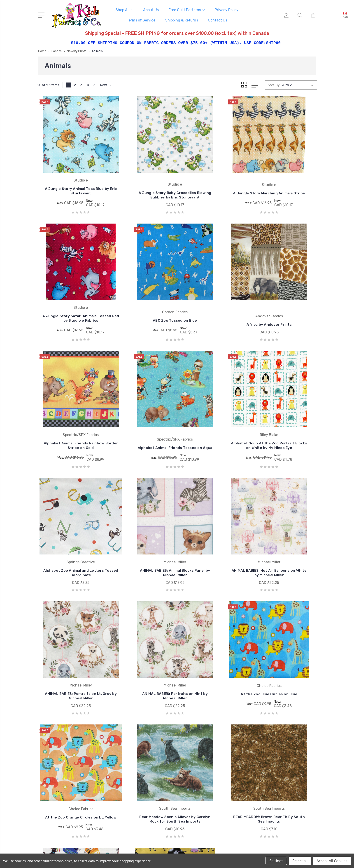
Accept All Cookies (332, 861)
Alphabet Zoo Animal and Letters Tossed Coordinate (141, 428)
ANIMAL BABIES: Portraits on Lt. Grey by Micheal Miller (70, 544)
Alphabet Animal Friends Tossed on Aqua (285, 303)
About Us (151, 9)
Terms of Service (141, 20)
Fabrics (273, 734)
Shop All (124, 9)
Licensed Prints (279, 740)
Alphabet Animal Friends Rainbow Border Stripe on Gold (213, 301)
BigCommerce (107, 852)
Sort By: (274, 84)
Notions (274, 767)
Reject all (300, 861)
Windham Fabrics (205, 767)
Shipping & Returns (182, 20)
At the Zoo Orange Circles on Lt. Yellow (284, 539)
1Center (310, 852)
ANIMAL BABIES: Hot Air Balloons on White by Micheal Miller (284, 425)
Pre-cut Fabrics (279, 747)
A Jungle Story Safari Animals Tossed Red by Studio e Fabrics (284, 181)
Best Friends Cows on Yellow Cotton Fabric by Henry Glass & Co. (284, 657)
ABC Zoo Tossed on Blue (70, 305)
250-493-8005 (57, 738)
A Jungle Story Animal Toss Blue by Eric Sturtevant (70, 183)
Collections (276, 754)
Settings (276, 861)
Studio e (198, 761)
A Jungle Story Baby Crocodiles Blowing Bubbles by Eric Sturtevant (141, 185)
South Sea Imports (207, 747)
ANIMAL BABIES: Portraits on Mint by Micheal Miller (141, 544)
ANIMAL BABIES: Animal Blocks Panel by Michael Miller (213, 428)
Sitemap (128, 852)
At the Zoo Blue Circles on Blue (213, 539)
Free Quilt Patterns (187, 9)
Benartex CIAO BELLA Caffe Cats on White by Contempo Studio (213, 657)
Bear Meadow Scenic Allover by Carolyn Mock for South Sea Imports (70, 657)
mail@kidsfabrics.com (62, 746)
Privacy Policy (227, 9)
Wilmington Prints (206, 740)
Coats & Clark (202, 734)
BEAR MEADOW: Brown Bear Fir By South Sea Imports (141, 660)
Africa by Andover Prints (141, 310)
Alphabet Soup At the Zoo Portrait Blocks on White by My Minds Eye (70, 421)
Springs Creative (205, 754)
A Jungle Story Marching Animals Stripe (213, 183)
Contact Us (218, 20)
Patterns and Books (283, 774)
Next (106, 84)
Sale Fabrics (277, 761)
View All (198, 774)
